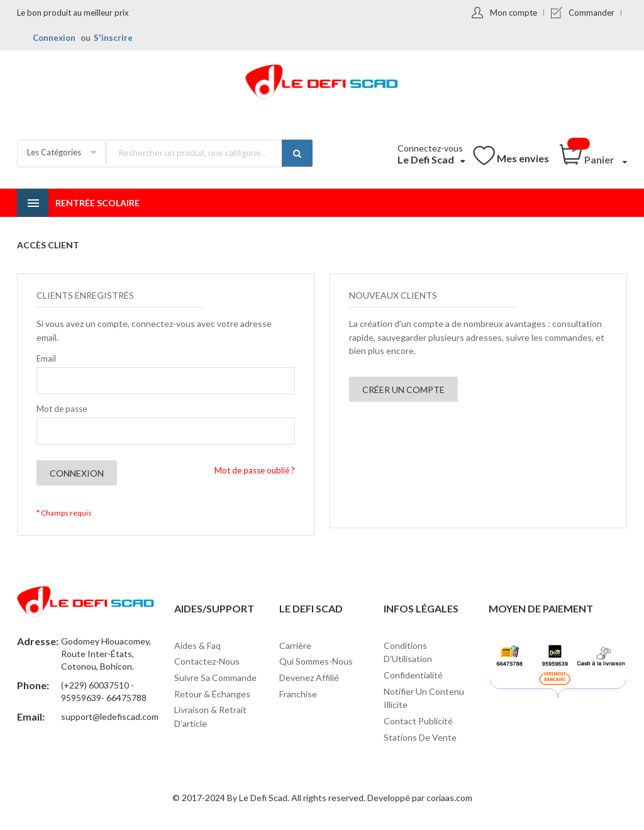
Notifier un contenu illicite (424, 698)
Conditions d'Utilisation (408, 652)
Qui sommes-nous (316, 661)
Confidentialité (413, 675)
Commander (591, 13)
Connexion (54, 38)
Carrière (295, 645)
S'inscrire (113, 38)
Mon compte (514, 13)
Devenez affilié (309, 678)
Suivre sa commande (215, 678)
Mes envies (523, 158)
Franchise (298, 694)
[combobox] (209, 152)
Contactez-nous (207, 661)
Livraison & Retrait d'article (210, 717)
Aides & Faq (197, 645)
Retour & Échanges (212, 694)
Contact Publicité (418, 721)
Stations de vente (420, 737)
